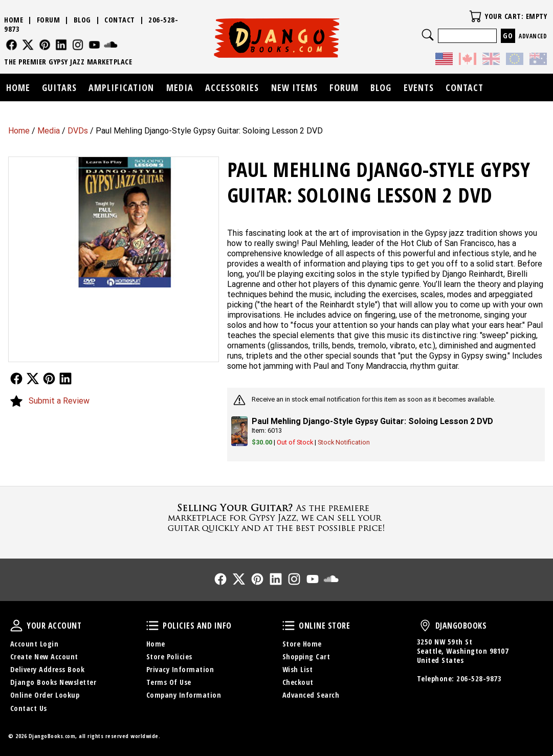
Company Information (184, 695)
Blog (82, 20)
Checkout (298, 682)
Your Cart (475, 16)
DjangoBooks (425, 626)
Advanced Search (311, 695)
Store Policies (169, 657)
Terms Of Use (169, 682)
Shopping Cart (306, 657)
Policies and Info (152, 626)
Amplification (121, 87)
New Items (294, 87)
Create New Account (44, 657)
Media (49, 131)
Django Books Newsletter (53, 682)
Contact (120, 20)
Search (428, 35)
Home (19, 131)
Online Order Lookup (45, 695)
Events (419, 87)
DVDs (78, 131)
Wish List (298, 669)
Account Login (35, 644)
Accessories (232, 87)
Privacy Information (180, 669)
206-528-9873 (479, 679)
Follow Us (16, 379)
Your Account (16, 626)
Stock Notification (344, 442)
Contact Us (29, 708)
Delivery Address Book (48, 669)
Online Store (289, 626)
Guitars (59, 87)
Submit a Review (59, 401)
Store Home (302, 644)
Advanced (533, 36)
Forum (49, 20)
